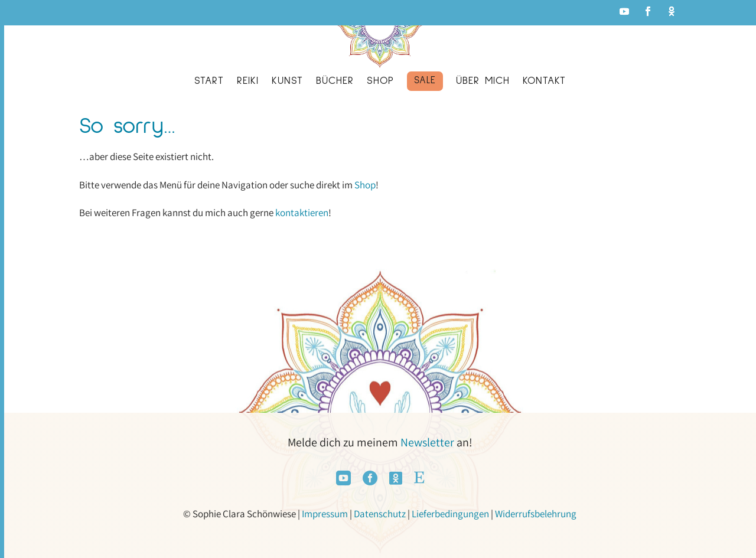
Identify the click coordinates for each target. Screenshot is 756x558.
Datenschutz (380, 514)
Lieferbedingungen (450, 514)
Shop (365, 185)
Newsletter (427, 442)
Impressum (325, 514)
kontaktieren (302, 213)
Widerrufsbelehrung (536, 514)
